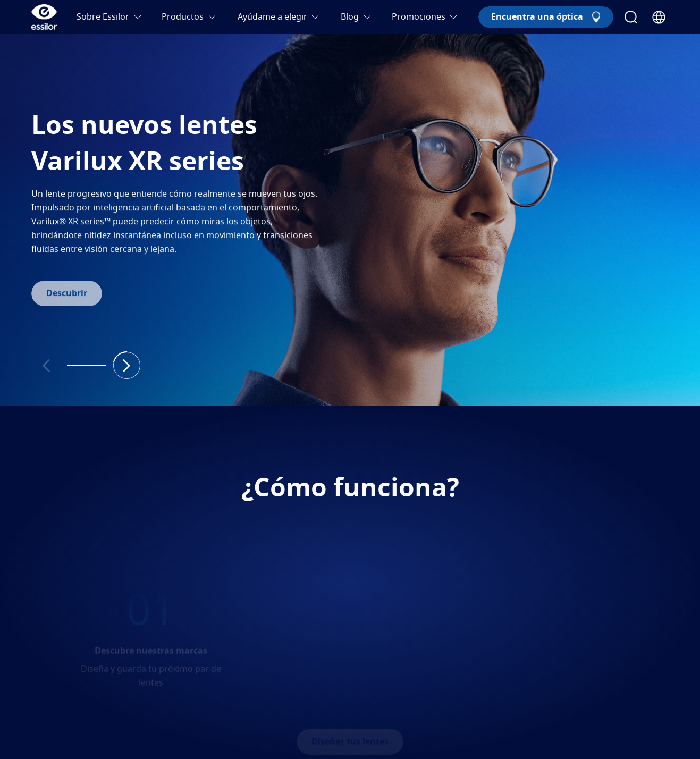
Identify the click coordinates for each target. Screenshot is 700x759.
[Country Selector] (659, 17)
